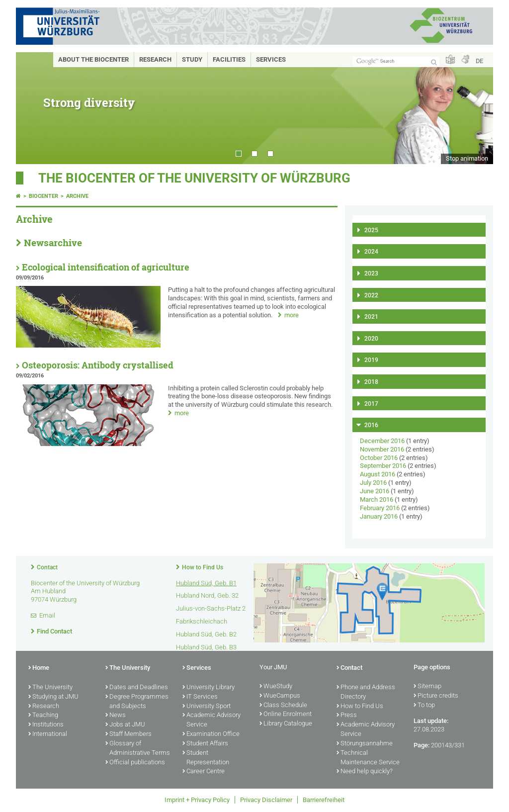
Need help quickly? (365, 772)
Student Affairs (205, 744)
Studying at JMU (53, 697)
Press (347, 716)
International (48, 734)
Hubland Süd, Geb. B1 (206, 583)
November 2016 (382, 449)
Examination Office (211, 734)
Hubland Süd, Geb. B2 (206, 634)
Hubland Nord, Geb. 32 (207, 595)
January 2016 (379, 516)
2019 (371, 360)
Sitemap (427, 687)
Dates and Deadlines (137, 688)
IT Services (200, 697)
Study (192, 59)
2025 (371, 230)
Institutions (46, 725)
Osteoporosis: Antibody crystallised (98, 365)
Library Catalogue (286, 724)
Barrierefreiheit (324, 800)
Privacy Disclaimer (266, 800)
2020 (371, 339)
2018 (371, 382)
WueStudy (276, 687)
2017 (371, 404)
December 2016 (382, 441)
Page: (422, 745)
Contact (47, 567)
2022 (371, 295)
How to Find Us (203, 567)
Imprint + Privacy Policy (197, 800)
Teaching (43, 716)
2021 (371, 317)
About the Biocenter (93, 59)
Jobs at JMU (125, 725)
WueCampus (280, 696)
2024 (371, 252)
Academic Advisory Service (212, 720)
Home (39, 668)
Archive (77, 196)
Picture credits (436, 696)
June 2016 (375, 491)
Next (476, 108)
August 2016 (378, 474)
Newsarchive (53, 243)
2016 (371, 425)
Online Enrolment (286, 715)
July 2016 (373, 483)
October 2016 (379, 458)
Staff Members (128, 734)
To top (424, 706)
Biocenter (43, 196)
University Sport (207, 707)
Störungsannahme (365, 744)
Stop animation (467, 158)
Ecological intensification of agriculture (106, 267)
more (292, 315)
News (116, 716)
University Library (209, 688)
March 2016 (377, 499)
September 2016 (383, 466)
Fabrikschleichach (202, 621)
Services (271, 59)
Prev (33, 108)
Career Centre (204, 772)
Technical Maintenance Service (368, 758)
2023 (371, 273)
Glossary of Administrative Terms (138, 749)
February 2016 (380, 508)
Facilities (229, 59)
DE (479, 61)
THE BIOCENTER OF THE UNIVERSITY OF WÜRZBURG (194, 178)
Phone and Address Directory (366, 692)
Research (155, 59)
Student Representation (206, 758)
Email (47, 615)
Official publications (135, 763)
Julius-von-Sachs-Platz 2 (211, 608)
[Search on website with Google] (396, 61)
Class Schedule (283, 706)
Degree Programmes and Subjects (137, 702)
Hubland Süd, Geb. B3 (206, 647)
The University (50, 688)
